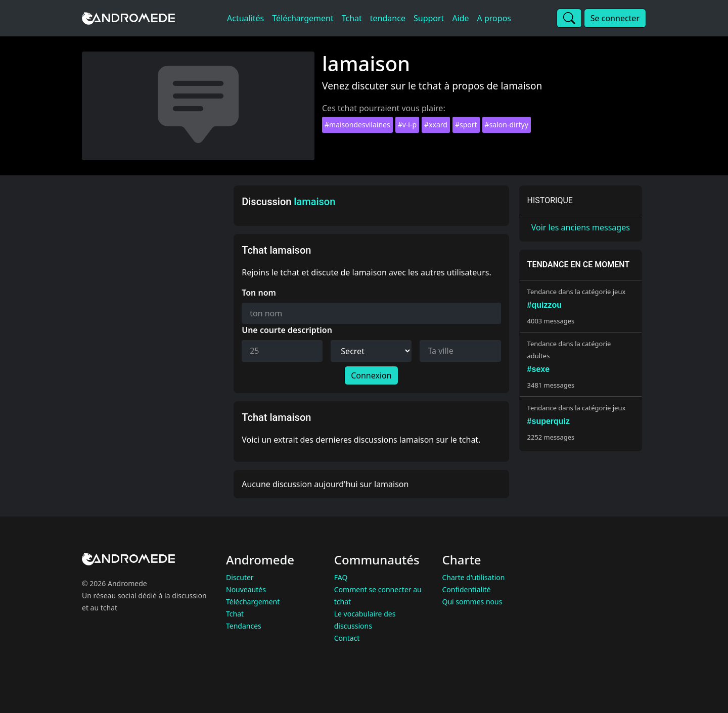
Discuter (240, 577)
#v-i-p (407, 125)
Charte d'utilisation (474, 577)
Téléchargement (253, 602)
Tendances (244, 626)
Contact (347, 638)
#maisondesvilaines (357, 125)
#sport (466, 125)
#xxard (436, 125)
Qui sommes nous (472, 602)
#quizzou (544, 305)
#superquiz (549, 421)
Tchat (235, 614)
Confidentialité (467, 589)
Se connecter (615, 18)
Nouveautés (246, 589)
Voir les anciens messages (581, 227)
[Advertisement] (155, 337)
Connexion (371, 375)
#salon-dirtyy (507, 125)
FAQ (341, 577)
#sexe (539, 369)
